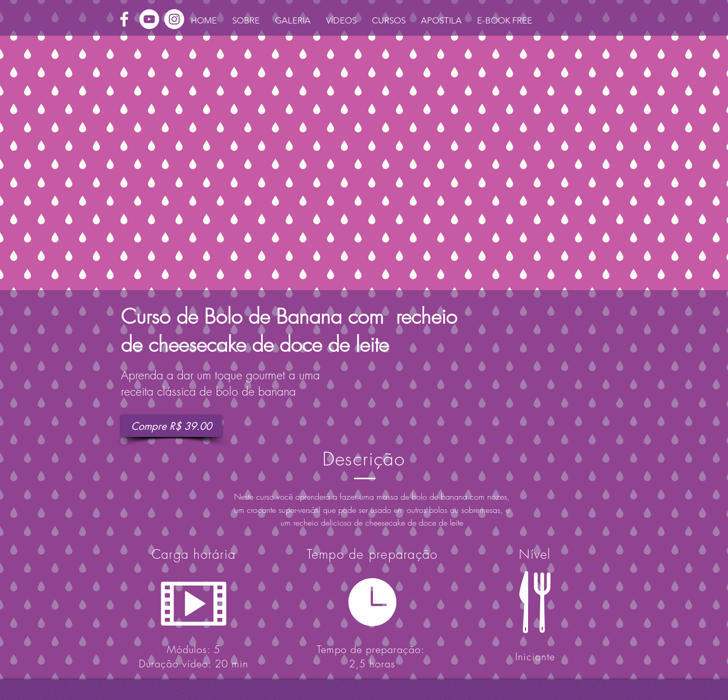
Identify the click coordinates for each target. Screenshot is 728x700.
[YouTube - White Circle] (149, 19)
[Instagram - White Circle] (174, 19)
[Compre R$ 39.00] (171, 426)
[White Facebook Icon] (124, 19)
